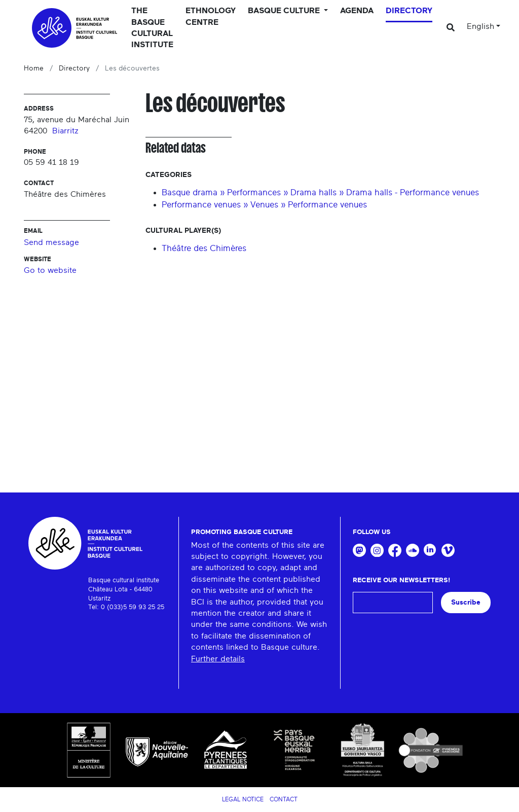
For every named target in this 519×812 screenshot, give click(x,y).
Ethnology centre (211, 16)
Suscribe (466, 602)
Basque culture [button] (285, 11)
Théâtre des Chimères (204, 248)
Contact (284, 799)
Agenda (357, 11)
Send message (51, 242)
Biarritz (65, 131)
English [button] (480, 26)
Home (34, 68)
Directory (409, 11)
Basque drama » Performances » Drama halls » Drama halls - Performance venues (320, 192)
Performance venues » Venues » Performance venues (264, 205)
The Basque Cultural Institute (152, 28)
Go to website (50, 270)
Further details (218, 659)
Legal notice (243, 799)
